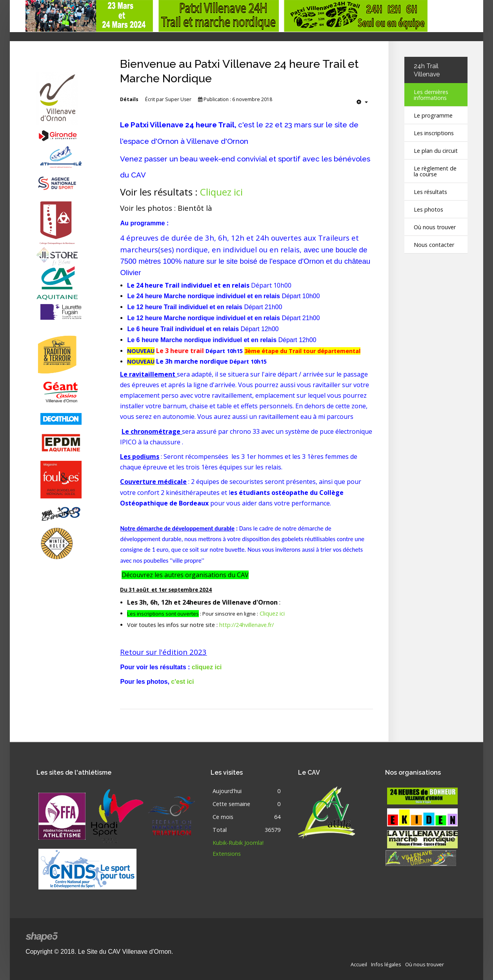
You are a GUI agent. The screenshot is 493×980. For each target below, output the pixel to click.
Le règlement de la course (435, 171)
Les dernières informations (431, 95)
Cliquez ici (221, 192)
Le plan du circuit (436, 151)
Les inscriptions (434, 133)
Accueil (359, 964)
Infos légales (386, 964)
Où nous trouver (435, 227)
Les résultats (430, 192)
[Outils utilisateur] (362, 102)
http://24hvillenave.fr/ (246, 625)
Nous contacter (434, 245)
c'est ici (182, 682)
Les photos (428, 209)
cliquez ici (207, 667)
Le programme (433, 115)
